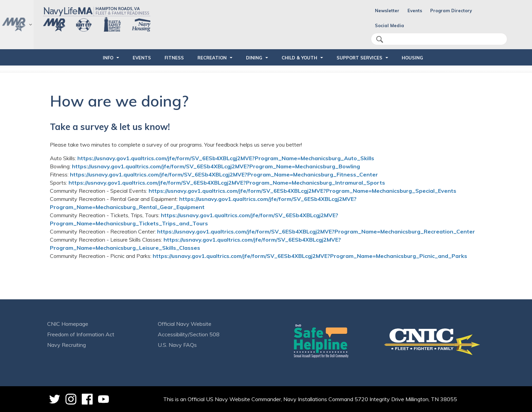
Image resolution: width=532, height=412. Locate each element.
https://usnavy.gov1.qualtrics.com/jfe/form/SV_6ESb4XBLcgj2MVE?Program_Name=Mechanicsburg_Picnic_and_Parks (310, 256)
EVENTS (142, 58)
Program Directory (451, 11)
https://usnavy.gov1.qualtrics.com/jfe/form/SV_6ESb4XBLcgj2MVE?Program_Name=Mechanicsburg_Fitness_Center (224, 174)
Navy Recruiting (66, 345)
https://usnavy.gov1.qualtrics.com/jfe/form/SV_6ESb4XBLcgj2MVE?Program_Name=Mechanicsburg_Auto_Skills (226, 158)
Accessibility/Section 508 (189, 334)
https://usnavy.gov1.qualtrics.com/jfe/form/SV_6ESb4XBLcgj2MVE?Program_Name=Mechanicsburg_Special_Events (302, 191)
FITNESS (174, 58)
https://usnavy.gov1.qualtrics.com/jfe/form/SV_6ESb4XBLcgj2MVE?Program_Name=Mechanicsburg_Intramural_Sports (227, 183)
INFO (108, 58)
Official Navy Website (185, 324)
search (380, 39)
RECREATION (212, 58)
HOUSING (412, 58)
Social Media (389, 25)
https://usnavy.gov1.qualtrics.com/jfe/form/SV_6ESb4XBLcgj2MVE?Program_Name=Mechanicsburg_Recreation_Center (316, 231)
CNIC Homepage (68, 324)
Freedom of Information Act (81, 334)
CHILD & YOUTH (299, 58)
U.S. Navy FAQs (177, 345)
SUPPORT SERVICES (359, 58)
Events (415, 11)
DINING (254, 58)
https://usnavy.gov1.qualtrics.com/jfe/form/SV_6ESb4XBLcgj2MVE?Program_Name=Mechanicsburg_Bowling (216, 166)
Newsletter (387, 11)
